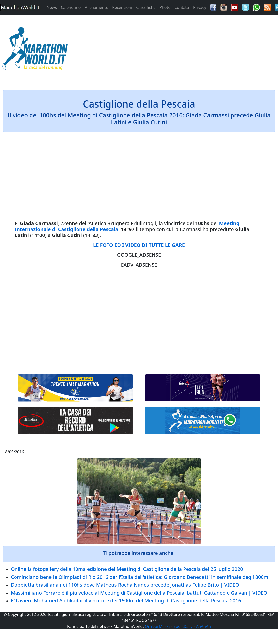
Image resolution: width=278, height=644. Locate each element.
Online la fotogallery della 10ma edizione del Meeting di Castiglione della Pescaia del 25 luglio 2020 (127, 569)
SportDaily (183, 626)
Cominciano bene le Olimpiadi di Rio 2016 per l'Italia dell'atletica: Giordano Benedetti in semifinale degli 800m (140, 577)
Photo (165, 7)
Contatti (182, 7)
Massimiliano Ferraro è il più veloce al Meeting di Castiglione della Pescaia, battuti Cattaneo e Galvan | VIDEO (139, 593)
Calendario (71, 7)
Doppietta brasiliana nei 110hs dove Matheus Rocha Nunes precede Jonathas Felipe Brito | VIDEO (125, 585)
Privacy (200, 7)
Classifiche (146, 7)
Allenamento (96, 7)
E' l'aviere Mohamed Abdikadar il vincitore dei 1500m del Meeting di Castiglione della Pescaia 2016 (126, 601)
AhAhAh (203, 626)
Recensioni (122, 7)
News (52, 7)
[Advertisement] (174, 50)
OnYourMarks (158, 626)
